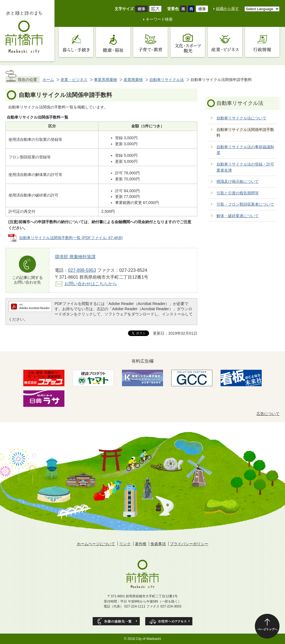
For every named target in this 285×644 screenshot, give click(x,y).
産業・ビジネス (74, 80)
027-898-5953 (82, 270)
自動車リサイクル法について (241, 118)
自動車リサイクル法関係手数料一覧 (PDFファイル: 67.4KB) (71, 238)
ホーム (48, 80)
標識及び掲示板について (238, 181)
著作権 (141, 544)
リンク (125, 544)
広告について (268, 414)
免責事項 (158, 544)
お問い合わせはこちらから (91, 284)
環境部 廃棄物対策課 (75, 257)
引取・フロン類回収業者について (245, 204)
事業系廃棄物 (106, 80)
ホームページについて (96, 544)
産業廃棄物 (133, 80)
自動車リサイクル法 (167, 80)
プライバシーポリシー (189, 544)
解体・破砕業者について (238, 216)
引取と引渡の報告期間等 (238, 193)
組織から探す (227, 9)
